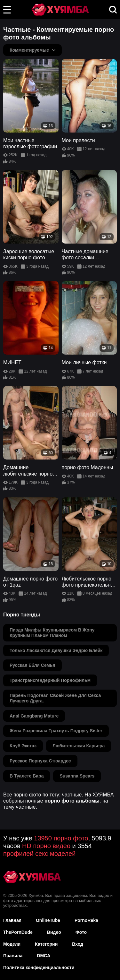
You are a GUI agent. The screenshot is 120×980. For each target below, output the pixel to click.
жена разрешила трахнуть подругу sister (56, 731)
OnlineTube (48, 920)
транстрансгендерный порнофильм (50, 680)
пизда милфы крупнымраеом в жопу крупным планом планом (52, 633)
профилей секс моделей (39, 854)
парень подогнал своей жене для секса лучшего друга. (55, 698)
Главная (12, 920)
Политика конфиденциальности (39, 967)
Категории (46, 944)
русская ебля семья (32, 665)
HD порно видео (46, 846)
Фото (81, 932)
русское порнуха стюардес (40, 761)
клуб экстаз (23, 746)
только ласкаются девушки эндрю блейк (56, 650)
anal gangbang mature (34, 716)
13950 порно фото (61, 838)
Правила (13, 956)
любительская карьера (79, 746)
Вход (78, 944)
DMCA (44, 956)
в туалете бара (27, 776)
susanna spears (77, 776)
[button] (7, 10)
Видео (54, 932)
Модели (12, 944)
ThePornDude (18, 932)
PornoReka (86, 920)
